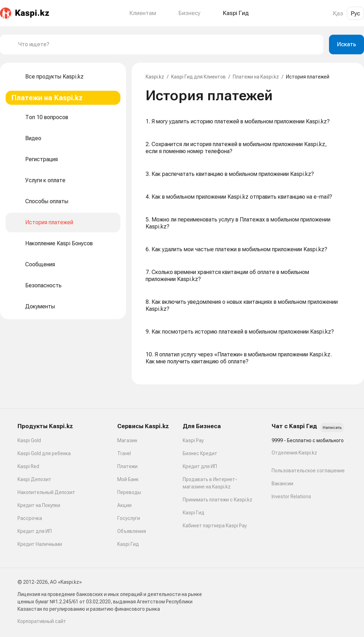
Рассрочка (30, 518)
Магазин (127, 440)
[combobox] (168, 44)
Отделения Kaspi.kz (294, 453)
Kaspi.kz (155, 77)
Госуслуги (129, 518)
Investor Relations (291, 496)
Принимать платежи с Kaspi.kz (218, 500)
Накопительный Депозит (46, 492)
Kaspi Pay (193, 440)
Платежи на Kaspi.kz (256, 77)
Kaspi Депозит (34, 479)
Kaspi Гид (128, 544)
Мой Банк (128, 479)
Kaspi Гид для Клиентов (198, 77)
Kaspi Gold (29, 440)
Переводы (129, 492)
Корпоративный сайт (42, 621)
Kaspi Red (28, 466)
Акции (124, 505)
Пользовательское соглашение (308, 471)
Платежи (127, 466)
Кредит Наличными (40, 544)
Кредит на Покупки (39, 505)
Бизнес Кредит (200, 453)
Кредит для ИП (35, 531)
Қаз (338, 13)
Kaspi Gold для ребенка (44, 453)
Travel (124, 453)
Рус (355, 13)
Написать (332, 427)
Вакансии (282, 484)
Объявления (132, 531)
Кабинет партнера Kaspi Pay (215, 526)
